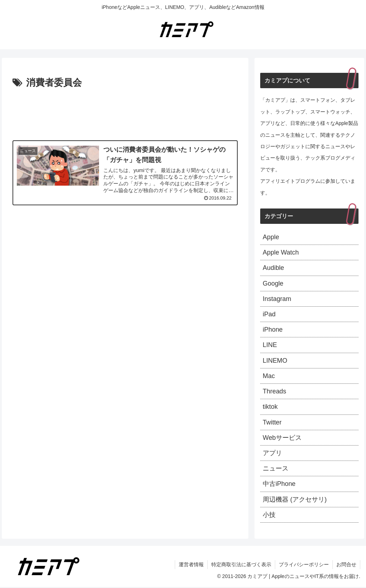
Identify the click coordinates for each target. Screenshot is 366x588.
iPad (269, 315)
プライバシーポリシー (304, 566)
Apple (271, 237)
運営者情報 (191, 566)
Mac (269, 376)
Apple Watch (281, 252)
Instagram (277, 299)
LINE (270, 346)
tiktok (270, 407)
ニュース (276, 469)
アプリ (272, 454)
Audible (273, 268)
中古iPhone (279, 485)
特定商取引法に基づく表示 (241, 566)
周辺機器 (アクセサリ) (295, 501)
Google (273, 283)
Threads (274, 392)
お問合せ (346, 566)
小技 (269, 516)
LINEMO (275, 361)
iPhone (273, 330)
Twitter (272, 423)
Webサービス (282, 438)
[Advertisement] (125, 112)
